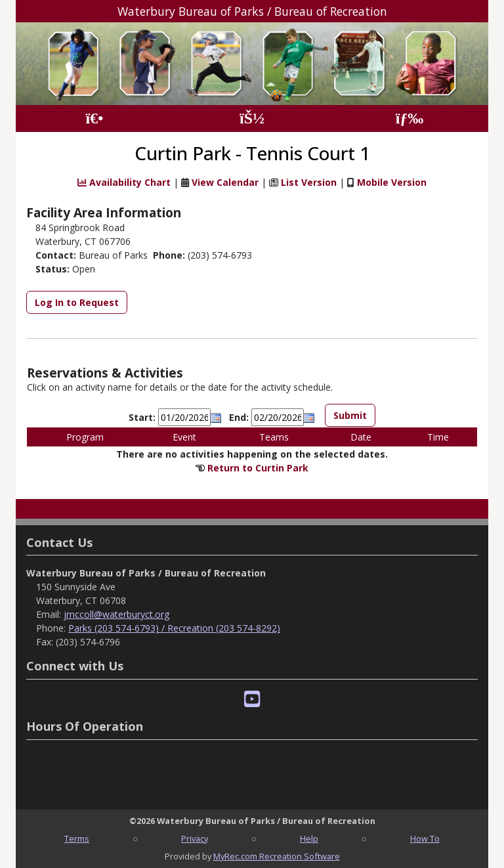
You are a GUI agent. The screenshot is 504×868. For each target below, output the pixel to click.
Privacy (195, 838)
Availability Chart (124, 182)
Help (309, 838)
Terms (77, 838)
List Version (309, 182)
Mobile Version (392, 182)
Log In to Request (77, 302)
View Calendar (225, 182)
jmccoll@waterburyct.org (116, 614)
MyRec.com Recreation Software (277, 856)
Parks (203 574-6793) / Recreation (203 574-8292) (174, 628)
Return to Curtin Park (258, 468)
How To (425, 838)
